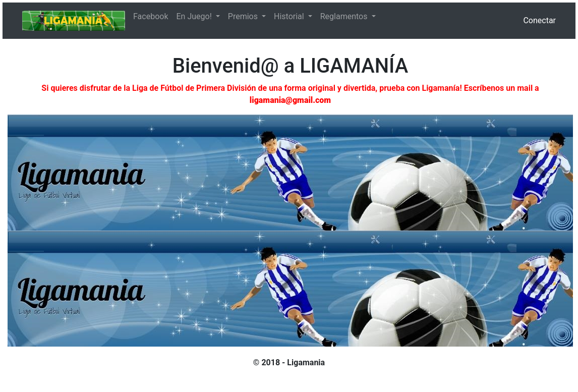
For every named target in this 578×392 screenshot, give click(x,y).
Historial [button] (290, 16)
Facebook (151, 16)
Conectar (539, 20)
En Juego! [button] (195, 16)
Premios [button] (244, 16)
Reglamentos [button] (345, 16)
